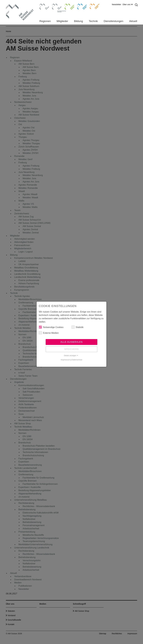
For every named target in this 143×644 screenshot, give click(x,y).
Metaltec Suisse (80, 6)
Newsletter (116, 4)
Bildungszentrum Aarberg (57, 6)
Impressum (65, 361)
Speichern (71, 351)
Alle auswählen (71, 343)
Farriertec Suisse (93, 6)
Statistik (78, 329)
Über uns (128, 4)
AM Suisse (43, 5)
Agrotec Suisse (67, 6)
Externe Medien (49, 334)
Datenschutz (77, 361)
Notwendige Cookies (51, 329)
